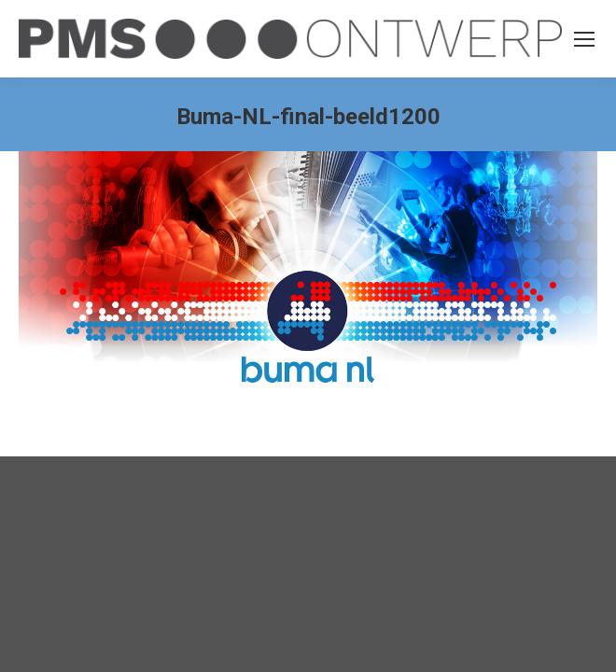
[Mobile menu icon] (584, 39)
